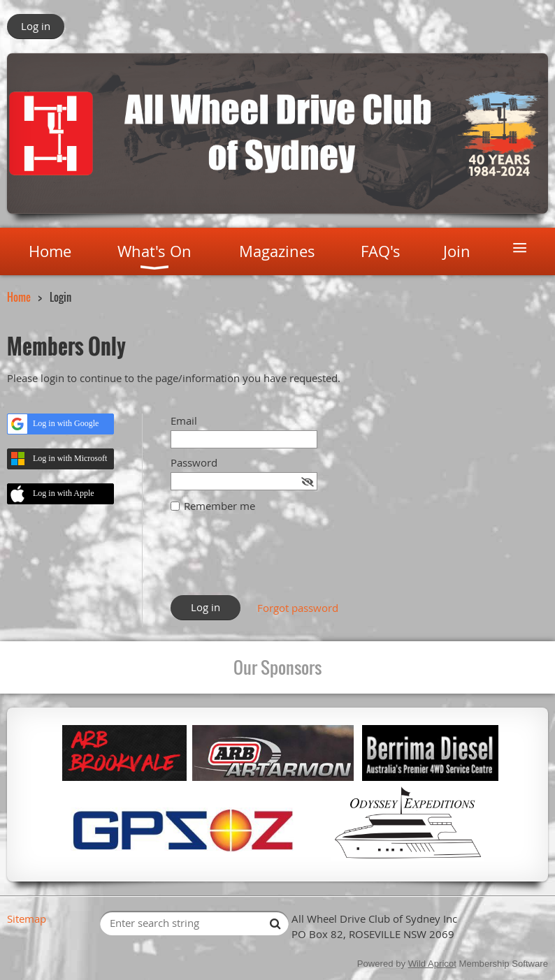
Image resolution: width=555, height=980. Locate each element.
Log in (36, 26)
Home (19, 297)
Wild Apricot (432, 964)
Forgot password (298, 608)
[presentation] (277, 561)
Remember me (219, 506)
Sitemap (27, 919)
